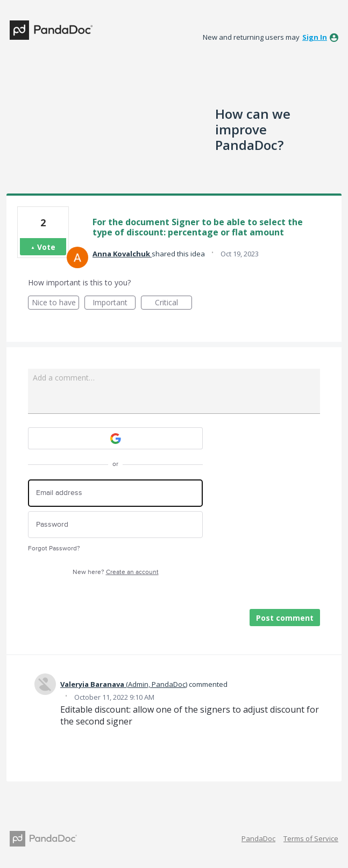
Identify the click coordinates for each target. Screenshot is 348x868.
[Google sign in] (115, 438)
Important (114, 303)
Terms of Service (311, 838)
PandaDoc (258, 838)
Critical (173, 303)
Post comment (285, 618)
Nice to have (56, 303)
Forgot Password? (54, 548)
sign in (315, 37)
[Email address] (115, 493)
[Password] (115, 525)
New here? (116, 572)
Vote (46, 247)
